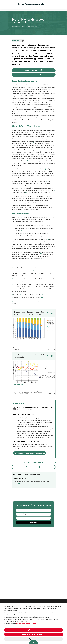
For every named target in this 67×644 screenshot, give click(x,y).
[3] (27, 160)
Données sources (33, 467)
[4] (46, 181)
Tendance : (17, 441)
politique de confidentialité (26, 624)
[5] (52, 217)
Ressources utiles (20, 479)
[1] (40, 93)
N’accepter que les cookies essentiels (33, 634)
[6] (48, 239)
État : (15, 415)
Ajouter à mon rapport (34, 70)
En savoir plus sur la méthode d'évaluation (30, 453)
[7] (41, 254)
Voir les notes (18, 342)
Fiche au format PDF (34, 75)
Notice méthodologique (33, 462)
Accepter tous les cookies (33, 630)
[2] (34, 143)
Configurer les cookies (34, 639)
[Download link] (48, 313)
